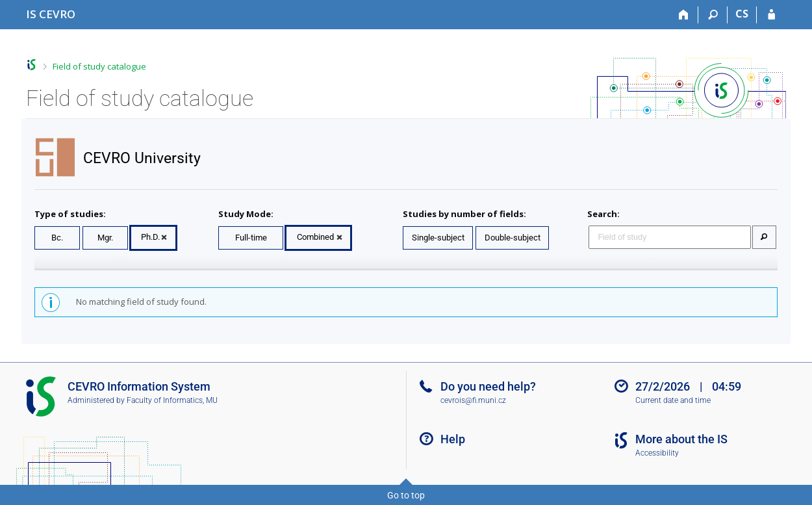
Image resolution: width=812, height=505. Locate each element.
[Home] (684, 15)
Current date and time (673, 400)
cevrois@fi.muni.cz (473, 400)
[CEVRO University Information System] (51, 14)
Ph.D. (150, 237)
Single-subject (438, 238)
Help (453, 439)
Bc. (57, 238)
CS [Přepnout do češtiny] (742, 14)
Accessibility (657, 453)
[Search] (713, 15)
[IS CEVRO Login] (771, 15)
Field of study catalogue (99, 66)
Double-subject (513, 238)
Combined (315, 237)
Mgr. (105, 238)
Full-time (251, 238)
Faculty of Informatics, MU (172, 400)
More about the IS (681, 439)
